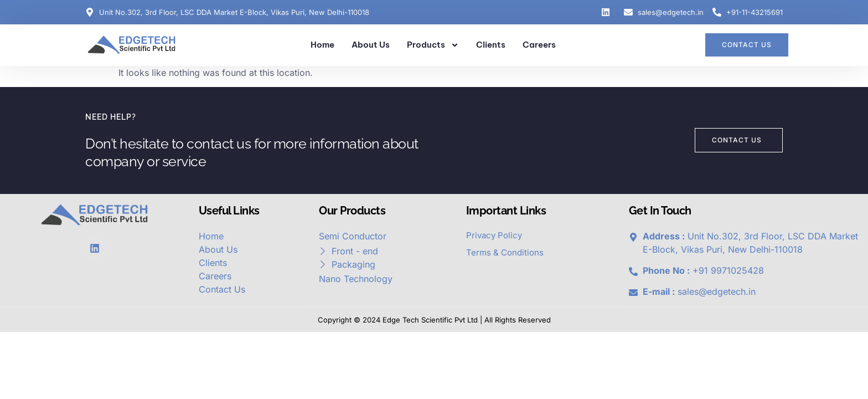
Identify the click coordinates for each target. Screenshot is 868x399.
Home (322, 45)
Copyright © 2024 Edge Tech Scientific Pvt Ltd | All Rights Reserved (434, 320)
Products (433, 45)
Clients (491, 45)
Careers (539, 45)
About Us (371, 45)
